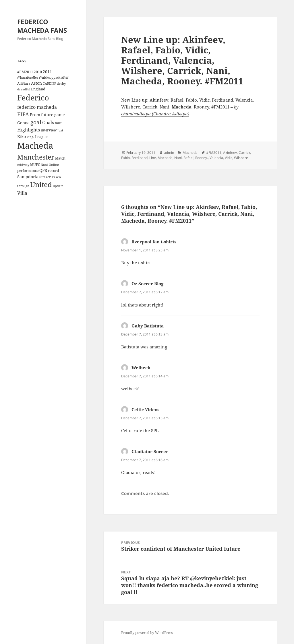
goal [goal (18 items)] (36, 122)
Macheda (190, 153)
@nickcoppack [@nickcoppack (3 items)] (50, 77)
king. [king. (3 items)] (30, 137)
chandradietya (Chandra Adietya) (155, 114)
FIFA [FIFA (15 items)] (23, 114)
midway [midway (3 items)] (23, 165)
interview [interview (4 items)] (49, 130)
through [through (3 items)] (23, 186)
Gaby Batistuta (148, 326)
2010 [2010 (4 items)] (38, 72)
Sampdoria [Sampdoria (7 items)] (28, 177)
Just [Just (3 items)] (60, 130)
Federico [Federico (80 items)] (33, 97)
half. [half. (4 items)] (59, 123)
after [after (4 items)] (65, 77)
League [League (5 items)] (41, 137)
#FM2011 (214, 153)
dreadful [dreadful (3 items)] (24, 89)
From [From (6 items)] (35, 115)
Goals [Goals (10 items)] (48, 123)
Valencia (216, 158)
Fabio (125, 158)
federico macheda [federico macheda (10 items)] (37, 107)
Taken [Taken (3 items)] (56, 177)
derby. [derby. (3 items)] (62, 84)
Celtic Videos (145, 410)
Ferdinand (140, 158)
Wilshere (241, 158)
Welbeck (141, 368)
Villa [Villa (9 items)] (22, 193)
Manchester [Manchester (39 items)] (36, 157)
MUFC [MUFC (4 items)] (35, 164)
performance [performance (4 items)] (28, 170)
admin (169, 153)
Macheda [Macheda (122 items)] (35, 146)
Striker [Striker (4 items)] (45, 177)
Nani (178, 158)
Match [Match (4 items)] (60, 158)
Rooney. (202, 158)
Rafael (188, 158)
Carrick (244, 153)
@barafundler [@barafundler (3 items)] (28, 77)
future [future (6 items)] (47, 115)
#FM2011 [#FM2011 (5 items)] (25, 72)
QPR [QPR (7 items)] (43, 170)
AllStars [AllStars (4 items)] (24, 83)
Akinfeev (230, 153)
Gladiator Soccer (150, 451)
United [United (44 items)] (41, 185)
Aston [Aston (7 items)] (36, 83)
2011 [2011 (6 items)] (47, 72)
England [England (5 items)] (38, 89)
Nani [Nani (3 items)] (44, 165)
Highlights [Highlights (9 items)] (29, 130)
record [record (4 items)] (53, 170)
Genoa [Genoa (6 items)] (23, 123)
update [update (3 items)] (58, 186)
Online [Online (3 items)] (54, 165)
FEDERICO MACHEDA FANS (42, 26)
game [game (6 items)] (60, 115)
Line (153, 158)
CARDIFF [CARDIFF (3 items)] (49, 84)
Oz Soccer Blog (147, 284)
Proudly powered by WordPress (147, 633)
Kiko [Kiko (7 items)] (22, 136)
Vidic (229, 158)
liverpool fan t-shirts (154, 242)
